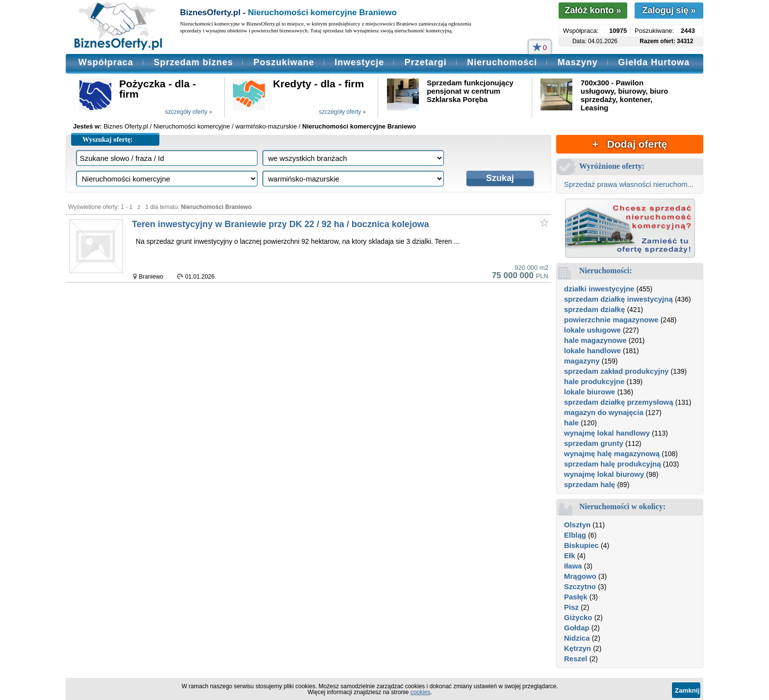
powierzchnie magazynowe (611, 320)
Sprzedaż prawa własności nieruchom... (629, 184)
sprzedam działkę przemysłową (619, 402)
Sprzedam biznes (193, 62)
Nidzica (577, 638)
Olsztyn (577, 525)
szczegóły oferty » (189, 112)
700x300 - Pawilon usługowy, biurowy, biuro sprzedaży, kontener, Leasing (625, 95)
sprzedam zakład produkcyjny (616, 371)
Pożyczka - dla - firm (157, 89)
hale (571, 423)
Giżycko (578, 617)
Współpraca (106, 62)
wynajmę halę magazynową (612, 454)
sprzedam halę (590, 484)
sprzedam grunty (594, 443)
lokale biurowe (590, 392)
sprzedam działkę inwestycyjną (618, 299)
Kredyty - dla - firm (319, 84)
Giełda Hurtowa (654, 62)
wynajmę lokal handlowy (607, 433)
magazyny (582, 361)
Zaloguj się (669, 10)
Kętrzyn (577, 648)
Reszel (576, 659)
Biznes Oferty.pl (126, 126)
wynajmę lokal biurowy (604, 474)
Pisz (571, 607)
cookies (421, 692)
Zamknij (687, 690)
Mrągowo (580, 576)
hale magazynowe (595, 340)
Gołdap (577, 628)
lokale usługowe (592, 330)
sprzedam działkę (594, 309)
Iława (573, 566)
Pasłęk (576, 597)
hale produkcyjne (594, 381)
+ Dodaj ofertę (630, 144)
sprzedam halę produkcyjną (613, 464)
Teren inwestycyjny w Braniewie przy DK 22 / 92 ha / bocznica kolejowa (281, 224)
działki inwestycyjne (599, 289)
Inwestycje (359, 62)
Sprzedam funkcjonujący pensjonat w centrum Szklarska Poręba (470, 91)
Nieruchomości (502, 62)
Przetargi (426, 62)
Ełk (570, 556)
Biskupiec (581, 545)
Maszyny (578, 62)
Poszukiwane (284, 62)
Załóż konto (593, 10)
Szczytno (580, 586)
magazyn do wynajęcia (604, 412)
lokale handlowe (592, 350)
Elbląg (575, 535)
